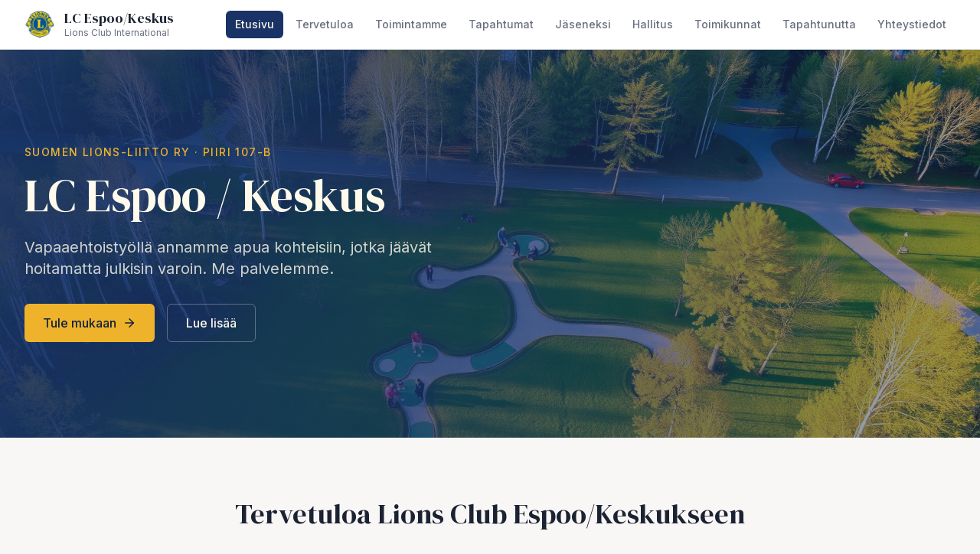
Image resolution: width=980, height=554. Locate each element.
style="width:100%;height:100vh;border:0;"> (490, 277)
